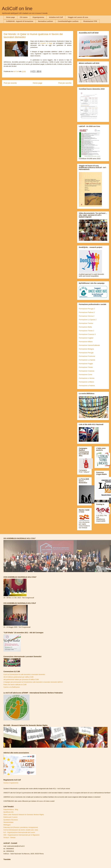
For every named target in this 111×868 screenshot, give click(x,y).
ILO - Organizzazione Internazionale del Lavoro (19, 832)
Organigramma (38, 17)
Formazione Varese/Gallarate (89, 345)
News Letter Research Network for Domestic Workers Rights (24, 815)
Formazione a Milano (86, 382)
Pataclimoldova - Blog (11, 809)
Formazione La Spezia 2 (88, 320)
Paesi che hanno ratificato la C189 (15, 685)
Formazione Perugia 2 (87, 309)
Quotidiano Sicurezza (11, 820)
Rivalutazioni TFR (90, 21)
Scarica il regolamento (11, 783)
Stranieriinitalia (8, 822)
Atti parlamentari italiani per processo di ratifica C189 (21, 679)
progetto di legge (46, 43)
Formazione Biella (85, 327)
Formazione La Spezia (87, 360)
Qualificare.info (8, 812)
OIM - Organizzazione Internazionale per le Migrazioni (21, 835)
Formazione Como (86, 375)
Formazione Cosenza (87, 371)
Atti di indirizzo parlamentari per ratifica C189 (18, 677)
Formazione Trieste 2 (86, 331)
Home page (10, 17)
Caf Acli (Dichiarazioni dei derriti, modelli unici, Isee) (21, 830)
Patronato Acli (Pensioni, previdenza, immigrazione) (21, 827)
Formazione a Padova (87, 386)
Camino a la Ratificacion (12, 687)
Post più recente (10, 83)
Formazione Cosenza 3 (87, 334)
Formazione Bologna (86, 349)
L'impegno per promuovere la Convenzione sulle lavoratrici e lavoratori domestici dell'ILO (33, 682)
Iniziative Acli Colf (56, 17)
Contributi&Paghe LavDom (68, 21)
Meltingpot (7, 825)
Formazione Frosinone (87, 356)
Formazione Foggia (86, 364)
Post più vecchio (65, 83)
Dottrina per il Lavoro (10, 817)
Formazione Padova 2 (87, 312)
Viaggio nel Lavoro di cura (78, 17)
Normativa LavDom (46, 21)
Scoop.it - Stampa (9, 837)
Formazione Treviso (86, 323)
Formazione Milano (86, 342)
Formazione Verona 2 (87, 316)
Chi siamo (24, 17)
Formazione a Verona (87, 378)
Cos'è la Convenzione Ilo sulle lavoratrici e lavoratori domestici (24, 674)
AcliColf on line (17, 9)
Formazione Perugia (86, 353)
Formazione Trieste (86, 367)
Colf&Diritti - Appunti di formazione (20, 21)
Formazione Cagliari (86, 338)
